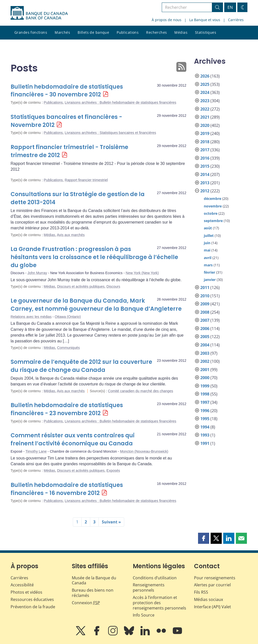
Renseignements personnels (149, 587)
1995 (205, 419)
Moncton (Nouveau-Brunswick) (144, 451)
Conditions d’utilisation (155, 578)
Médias (181, 32)
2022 (205, 109)
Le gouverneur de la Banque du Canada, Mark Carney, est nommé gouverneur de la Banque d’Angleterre (96, 305)
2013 (205, 183)
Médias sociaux (208, 599)
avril (208, 258)
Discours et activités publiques (81, 287)
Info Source (144, 615)
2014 (205, 174)
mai (207, 250)
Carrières (236, 20)
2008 (205, 312)
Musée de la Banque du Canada (94, 580)
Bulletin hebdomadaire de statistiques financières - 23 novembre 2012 (67, 409)
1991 (205, 443)
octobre (211, 213)
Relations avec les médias (31, 317)
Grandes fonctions (31, 32)
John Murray (37, 273)
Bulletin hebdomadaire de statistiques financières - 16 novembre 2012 (67, 489)
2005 (205, 337)
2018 (205, 142)
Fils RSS (201, 592)
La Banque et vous (205, 20)
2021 (205, 117)
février (209, 272)
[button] (204, 538)
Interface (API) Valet (213, 607)
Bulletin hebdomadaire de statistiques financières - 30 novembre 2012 (67, 91)
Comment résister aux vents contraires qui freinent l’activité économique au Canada (73, 439)
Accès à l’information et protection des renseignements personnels (159, 603)
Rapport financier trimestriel (86, 180)
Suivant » (111, 522)
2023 (205, 101)
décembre (213, 199)
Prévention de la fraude (33, 607)
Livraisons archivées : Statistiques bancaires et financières (110, 133)
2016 (205, 158)
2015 (205, 166)
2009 (205, 304)
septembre (213, 221)
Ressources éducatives (32, 599)
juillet (209, 236)
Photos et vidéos (26, 592)
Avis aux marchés (71, 235)
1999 (205, 386)
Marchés (62, 32)
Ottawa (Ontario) (68, 317)
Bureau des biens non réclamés (93, 593)
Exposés (113, 471)
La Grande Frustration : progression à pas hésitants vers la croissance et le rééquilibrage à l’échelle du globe (94, 257)
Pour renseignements (215, 578)
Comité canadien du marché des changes (141, 391)
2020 (205, 125)
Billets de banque (93, 32)
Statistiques (206, 32)
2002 (205, 361)
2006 (205, 329)
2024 (205, 92)
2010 (205, 296)
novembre (213, 206)
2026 (205, 76)
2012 (205, 191)
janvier (210, 280)
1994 (205, 427)
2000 (205, 378)
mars (208, 265)
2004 (205, 345)
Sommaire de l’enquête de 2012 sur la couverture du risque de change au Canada (81, 366)
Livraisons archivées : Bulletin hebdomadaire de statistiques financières (121, 102)
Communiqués (68, 348)
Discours (113, 287)
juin (207, 243)
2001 (205, 370)
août (208, 228)
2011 (205, 288)
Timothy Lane (36, 451)
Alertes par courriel (212, 585)
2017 (205, 150)
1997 (205, 402)
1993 (205, 435)
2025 (205, 84)
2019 (205, 133)
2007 (205, 320)
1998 (205, 394)
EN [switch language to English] (230, 7)
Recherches (156, 32)
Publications (128, 32)
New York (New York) (142, 273)
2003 (205, 353)
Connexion (86, 603)
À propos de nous (167, 20)
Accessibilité (22, 585)
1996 (205, 411)
